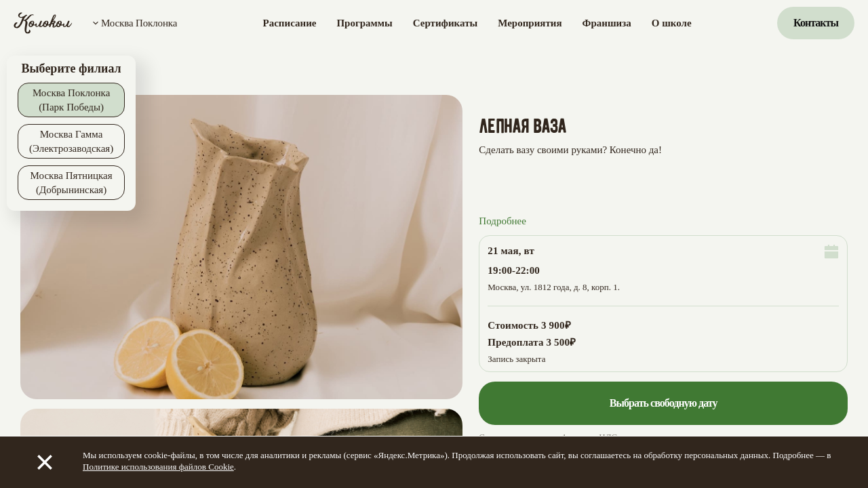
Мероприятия (530, 23)
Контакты (816, 23)
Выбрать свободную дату (664, 403)
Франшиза (607, 23)
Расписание (290, 23)
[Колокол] (43, 23)
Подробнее (502, 221)
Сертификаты (445, 23)
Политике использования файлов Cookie (158, 467)
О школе (672, 23)
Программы (364, 23)
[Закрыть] (45, 462)
